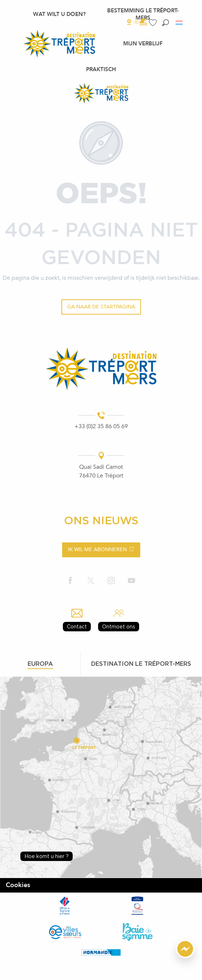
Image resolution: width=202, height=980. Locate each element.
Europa (40, 664)
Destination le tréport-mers (141, 664)
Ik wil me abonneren (97, 550)
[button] (165, 23)
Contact (77, 626)
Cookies (18, 885)
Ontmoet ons (119, 626)
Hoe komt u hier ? (47, 856)
